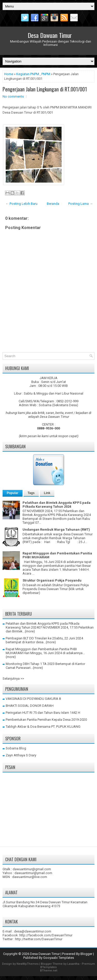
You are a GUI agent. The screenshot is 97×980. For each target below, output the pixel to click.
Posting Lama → (81, 204)
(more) (30, 631)
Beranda (53, 204)
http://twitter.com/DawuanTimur (39, 939)
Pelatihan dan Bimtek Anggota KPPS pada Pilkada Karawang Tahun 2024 (57, 505)
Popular (13, 493)
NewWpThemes (28, 964)
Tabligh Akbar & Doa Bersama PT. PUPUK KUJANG (43, 727)
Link (47, 493)
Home (9, 74)
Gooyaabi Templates (59, 958)
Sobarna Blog (16, 748)
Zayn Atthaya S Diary (21, 755)
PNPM (46, 74)
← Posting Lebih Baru (21, 204)
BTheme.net (49, 971)
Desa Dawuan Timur (50, 35)
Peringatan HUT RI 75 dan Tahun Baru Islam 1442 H (43, 713)
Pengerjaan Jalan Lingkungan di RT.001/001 (45, 89)
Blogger (86, 954)
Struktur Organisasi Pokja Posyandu (52, 580)
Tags (31, 493)
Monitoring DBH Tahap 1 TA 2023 (30, 664)
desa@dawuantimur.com (33, 931)
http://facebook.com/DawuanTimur (46, 935)
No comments (13, 96)
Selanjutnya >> (13, 679)
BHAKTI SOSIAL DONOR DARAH (30, 706)
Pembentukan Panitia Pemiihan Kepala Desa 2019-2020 (46, 720)
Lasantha (73, 964)
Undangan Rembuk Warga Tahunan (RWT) (56, 530)
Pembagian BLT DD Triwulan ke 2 (30, 638)
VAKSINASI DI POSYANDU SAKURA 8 (33, 699)
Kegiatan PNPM (28, 74)
